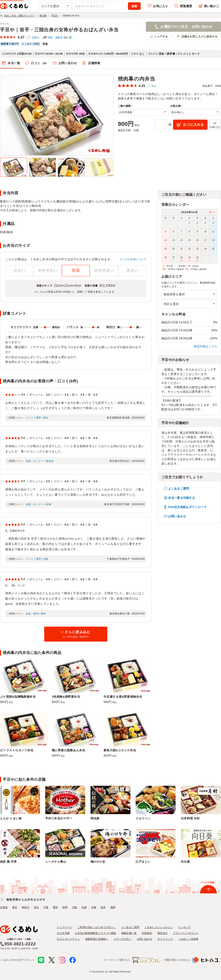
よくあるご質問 (179, 489)
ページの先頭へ (208, 882)
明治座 (95, 818)
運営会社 (163, 933)
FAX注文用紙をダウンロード (187, 507)
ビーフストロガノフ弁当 (17, 750)
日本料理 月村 (190, 818)
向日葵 (185, 862)
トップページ (65, 927)
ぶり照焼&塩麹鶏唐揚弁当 (18, 697)
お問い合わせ (68, 63)
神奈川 (26, 907)
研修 (48, 504)
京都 (84, 907)
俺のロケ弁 (98, 862)
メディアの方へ (122, 939)
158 (35, 37)
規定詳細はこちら (206, 346)
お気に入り (160, 6)
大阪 (75, 907)
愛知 (55, 907)
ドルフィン (143, 818)
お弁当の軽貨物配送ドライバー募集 (95, 933)
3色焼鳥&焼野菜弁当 (66, 697)
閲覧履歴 (186, 6)
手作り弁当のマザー (59, 818)
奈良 (103, 907)
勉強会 (50, 461)
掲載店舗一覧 (129, 933)
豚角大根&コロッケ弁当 (120, 750)
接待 (43, 614)
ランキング (184, 927)
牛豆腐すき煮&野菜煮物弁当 (123, 697)
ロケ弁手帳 (63, 933)
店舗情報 (94, 63)
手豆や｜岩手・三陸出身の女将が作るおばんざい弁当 (59, 30)
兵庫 (94, 907)
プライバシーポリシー (186, 933)
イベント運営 (33, 418)
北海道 (4, 907)
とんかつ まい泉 (11, 818)
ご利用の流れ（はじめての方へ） (97, 927)
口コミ (39, 63)
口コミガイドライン (68, 939)
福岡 (113, 907)
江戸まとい (143, 862)
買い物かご (211, 6)
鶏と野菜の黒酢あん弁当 (69, 750)
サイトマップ (165, 939)
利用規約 (147, 933)
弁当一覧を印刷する (182, 498)
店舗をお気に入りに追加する (199, 36)
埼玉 (36, 907)
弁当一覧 (14, 63)
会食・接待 (32, 614)
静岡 (65, 907)
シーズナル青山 (56, 862)
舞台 (46, 418)
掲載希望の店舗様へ (97, 939)
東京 (15, 907)
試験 (46, 559)
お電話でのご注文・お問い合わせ (186, 27)
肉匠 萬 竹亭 (8, 862)
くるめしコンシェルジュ (158, 927)
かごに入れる (194, 125)
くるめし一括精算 (188, 939)
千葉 (46, 907)
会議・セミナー (35, 461)
